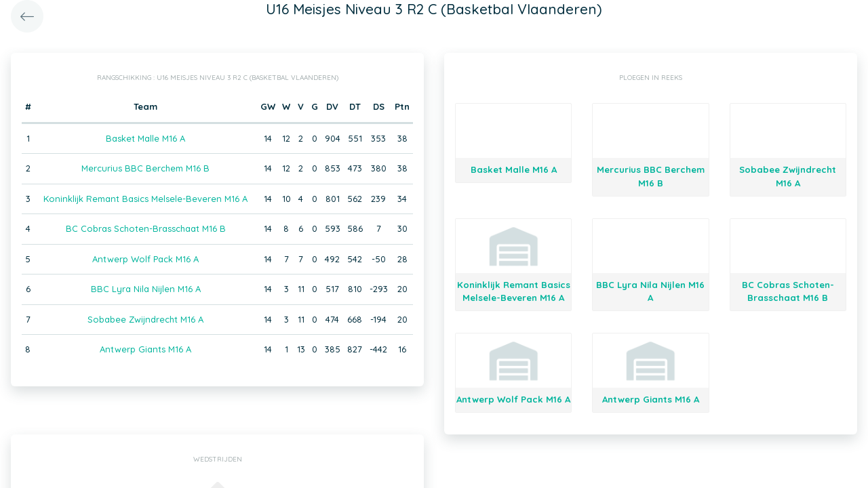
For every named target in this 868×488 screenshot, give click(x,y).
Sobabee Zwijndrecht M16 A (145, 319)
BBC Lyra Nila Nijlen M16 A (146, 289)
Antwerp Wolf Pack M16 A (145, 259)
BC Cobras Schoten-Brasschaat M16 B (146, 228)
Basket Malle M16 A (145, 138)
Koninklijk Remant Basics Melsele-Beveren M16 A (145, 199)
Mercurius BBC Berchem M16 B (145, 168)
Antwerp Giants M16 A (145, 349)
